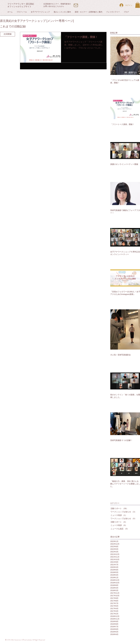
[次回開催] (7, 34)
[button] (138, 5)
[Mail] (76, 5)
